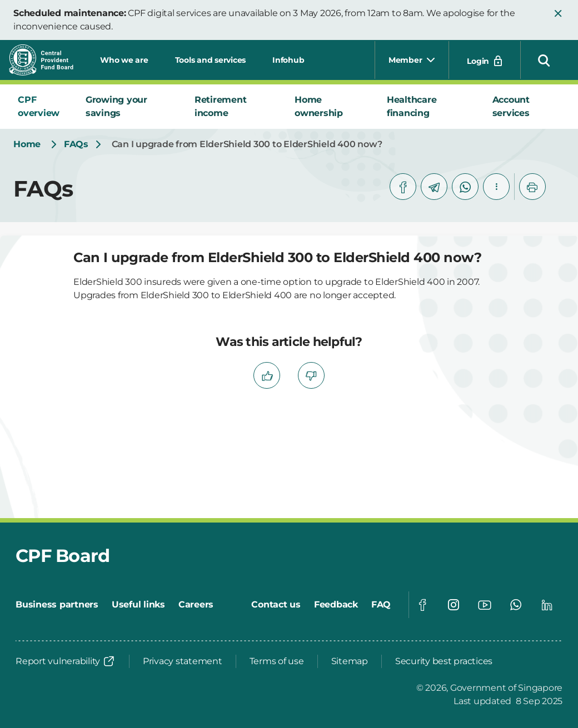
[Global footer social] (422, 605)
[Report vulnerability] (66, 661)
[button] (558, 13)
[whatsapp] (465, 187)
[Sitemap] (350, 661)
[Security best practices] (444, 661)
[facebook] (403, 187)
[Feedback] (336, 605)
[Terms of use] (277, 661)
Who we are (124, 60)
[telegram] (434, 187)
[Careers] (196, 605)
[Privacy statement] (183, 661)
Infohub (288, 60)
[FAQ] (381, 605)
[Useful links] (138, 605)
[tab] (43, 107)
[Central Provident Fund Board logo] (48, 60)
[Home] (27, 144)
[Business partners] (57, 605)
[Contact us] (276, 605)
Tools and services (211, 60)
